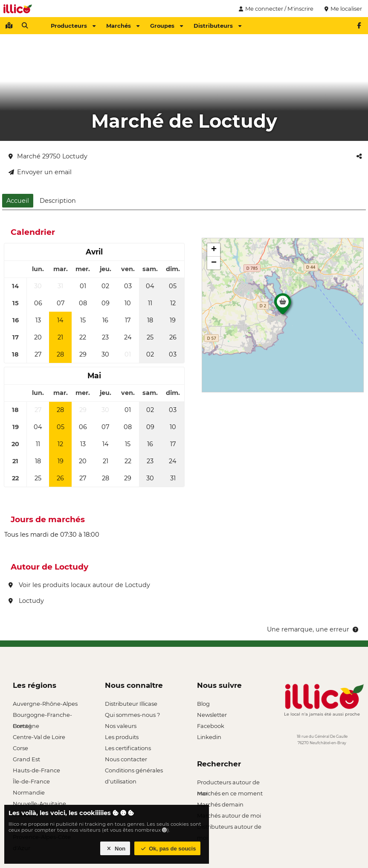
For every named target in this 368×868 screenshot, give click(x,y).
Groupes (167, 26)
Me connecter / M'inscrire (275, 9)
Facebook (211, 726)
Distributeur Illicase (131, 704)
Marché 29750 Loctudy (48, 156)
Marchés (123, 26)
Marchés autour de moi (229, 815)
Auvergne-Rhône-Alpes (45, 704)
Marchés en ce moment (230, 793)
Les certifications (128, 748)
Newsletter (212, 715)
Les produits (122, 737)
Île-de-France (31, 781)
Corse (20, 748)
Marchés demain (220, 804)
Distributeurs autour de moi (229, 828)
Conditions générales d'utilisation (134, 771)
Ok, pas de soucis (168, 849)
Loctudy (26, 601)
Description (58, 201)
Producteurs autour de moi (228, 783)
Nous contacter (126, 759)
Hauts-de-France (36, 770)
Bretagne (26, 726)
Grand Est (26, 759)
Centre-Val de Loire (39, 737)
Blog (203, 704)
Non (115, 849)
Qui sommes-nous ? (132, 715)
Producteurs (73, 26)
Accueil (18, 201)
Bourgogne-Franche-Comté (42, 716)
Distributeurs (217, 26)
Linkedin (209, 737)
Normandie (29, 792)
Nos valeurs (121, 726)
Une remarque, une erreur (313, 629)
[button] (283, 306)
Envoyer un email (40, 172)
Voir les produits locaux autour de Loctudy (79, 585)
